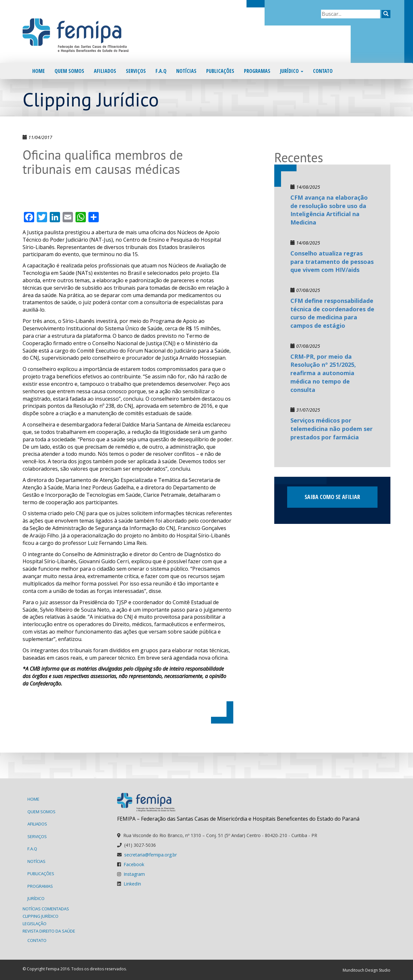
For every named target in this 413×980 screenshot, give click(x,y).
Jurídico (292, 71)
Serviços (136, 71)
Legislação (35, 924)
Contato (323, 71)
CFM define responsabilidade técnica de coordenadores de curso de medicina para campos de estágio (332, 313)
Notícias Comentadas (46, 909)
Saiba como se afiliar (332, 497)
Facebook (134, 864)
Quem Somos (69, 71)
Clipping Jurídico (40, 916)
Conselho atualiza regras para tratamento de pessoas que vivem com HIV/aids (332, 261)
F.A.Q (161, 71)
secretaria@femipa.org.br (151, 855)
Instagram (134, 874)
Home (39, 71)
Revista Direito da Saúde (49, 931)
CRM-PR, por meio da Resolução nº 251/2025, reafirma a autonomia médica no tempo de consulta (323, 373)
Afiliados (105, 71)
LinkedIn (132, 884)
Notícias (186, 71)
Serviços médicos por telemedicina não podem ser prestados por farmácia (332, 429)
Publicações (220, 71)
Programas (257, 71)
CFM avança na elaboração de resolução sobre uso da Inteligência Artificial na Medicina (329, 210)
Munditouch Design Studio (367, 970)
